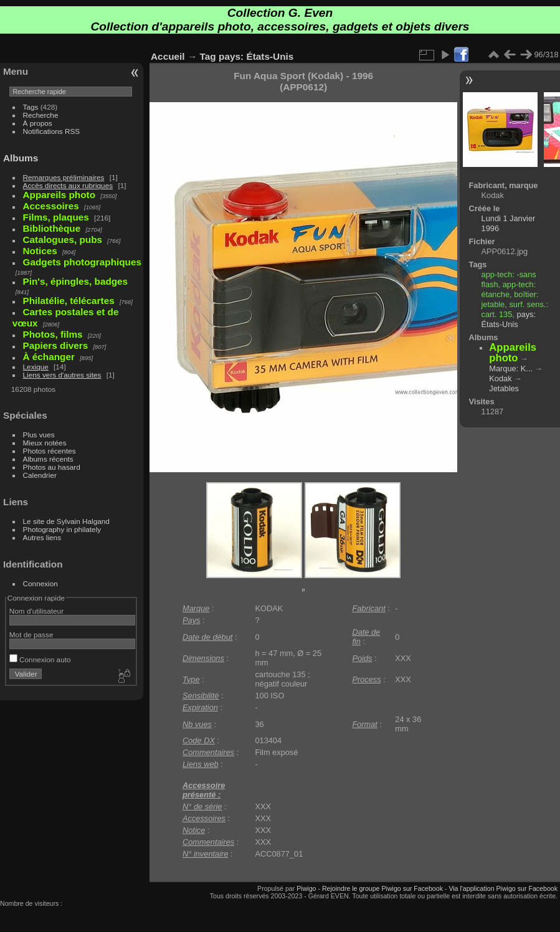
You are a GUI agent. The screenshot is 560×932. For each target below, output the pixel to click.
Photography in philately (62, 529)
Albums (21, 158)
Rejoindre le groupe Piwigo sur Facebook (382, 888)
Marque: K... (511, 369)
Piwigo (306, 888)
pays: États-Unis (256, 56)
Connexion (40, 583)
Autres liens (42, 537)
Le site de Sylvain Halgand (66, 521)
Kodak (500, 378)
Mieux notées (45, 443)
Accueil (168, 56)
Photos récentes (50, 451)
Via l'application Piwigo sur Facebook (503, 888)
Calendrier (40, 475)
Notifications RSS (52, 131)
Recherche (41, 115)
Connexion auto (40, 659)
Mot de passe (31, 635)
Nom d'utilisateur (36, 611)
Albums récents (48, 459)
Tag (208, 56)
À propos (38, 123)
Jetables (504, 388)
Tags (31, 107)
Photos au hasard (52, 467)
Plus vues (39, 435)
